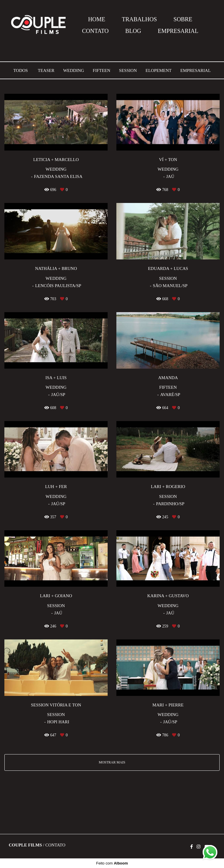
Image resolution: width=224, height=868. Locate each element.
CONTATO (95, 31)
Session (128, 71)
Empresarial (195, 71)
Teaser (46, 71)
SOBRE (183, 19)
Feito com (112, 863)
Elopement (159, 71)
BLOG (133, 31)
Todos (21, 71)
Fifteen (101, 71)
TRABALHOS (139, 19)
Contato (55, 845)
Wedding (73, 71)
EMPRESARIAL (178, 31)
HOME (97, 19)
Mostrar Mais (112, 762)
